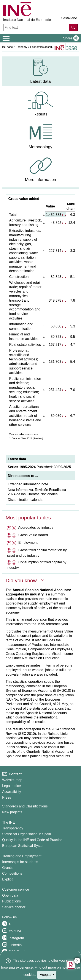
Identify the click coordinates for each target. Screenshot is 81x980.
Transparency (13, 828)
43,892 (56, 223)
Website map (12, 780)
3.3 (73, 251)
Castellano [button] (69, 18)
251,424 (55, 390)
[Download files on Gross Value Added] (9, 535)
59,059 (56, 416)
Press (7, 797)
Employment (28, 543)
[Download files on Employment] (9, 543)
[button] (70, 38)
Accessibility (12, 792)
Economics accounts (43, 47)
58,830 (56, 326)
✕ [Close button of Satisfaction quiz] (77, 961)
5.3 (73, 326)
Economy (21, 47)
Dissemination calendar (26, 500)
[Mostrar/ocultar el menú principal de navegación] (6, 38)
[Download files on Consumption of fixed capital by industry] (9, 562)
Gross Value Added (33, 535)
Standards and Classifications (25, 806)
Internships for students (20, 862)
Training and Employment (22, 856)
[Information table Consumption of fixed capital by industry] (15, 563)
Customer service (16, 889)
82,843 (56, 277)
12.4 (72, 223)
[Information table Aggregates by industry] (15, 528)
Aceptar (47, 975)
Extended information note (28, 484)
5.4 (73, 362)
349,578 (55, 300)
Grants (7, 868)
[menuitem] (40, 71)
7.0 (73, 390)
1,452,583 (53, 215)
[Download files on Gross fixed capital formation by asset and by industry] (9, 550)
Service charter (14, 907)
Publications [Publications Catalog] (11, 901)
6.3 (73, 215)
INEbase (7, 47)
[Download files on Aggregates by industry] (9, 527)
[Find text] (37, 28)
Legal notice (11, 786)
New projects (12, 812)
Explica (8, 879)
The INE (9, 822)
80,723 (56, 337)
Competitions (12, 873)
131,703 (55, 362)
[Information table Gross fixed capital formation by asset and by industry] (15, 551)
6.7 (73, 416)
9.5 (73, 337)
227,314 (55, 251)
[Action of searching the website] (73, 28)
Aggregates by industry (36, 527)
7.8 (73, 300)
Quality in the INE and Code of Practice (32, 840)
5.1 (73, 277)
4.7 (73, 345)
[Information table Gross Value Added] (15, 536)
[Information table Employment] (15, 543)
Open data (10, 895)
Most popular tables (28, 518)
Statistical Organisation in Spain (27, 834)
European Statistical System (24, 846)
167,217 (55, 345)
